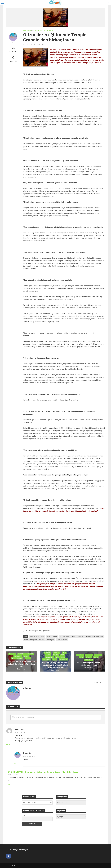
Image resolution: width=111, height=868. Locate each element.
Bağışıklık (82, 657)
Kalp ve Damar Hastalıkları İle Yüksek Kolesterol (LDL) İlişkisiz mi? (22, 665)
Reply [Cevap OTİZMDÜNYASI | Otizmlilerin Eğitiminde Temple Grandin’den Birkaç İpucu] (10, 784)
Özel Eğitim (49, 31)
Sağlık (26, 657)
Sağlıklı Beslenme (17, 660)
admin (13, 43)
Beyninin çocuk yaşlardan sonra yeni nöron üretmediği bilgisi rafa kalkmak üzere (55, 667)
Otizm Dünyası (60, 656)
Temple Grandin (62, 640)
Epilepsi (56, 654)
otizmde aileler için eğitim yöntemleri (72, 636)
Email (24, 815)
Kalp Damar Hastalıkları (21, 655)
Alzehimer (47, 651)
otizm (55, 636)
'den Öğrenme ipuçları (37, 636)
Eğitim (35, 31)
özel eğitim (51, 640)
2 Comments (13, 51)
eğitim (49, 636)
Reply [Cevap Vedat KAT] (17, 744)
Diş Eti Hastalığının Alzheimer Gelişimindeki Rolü (89, 664)
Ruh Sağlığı (51, 659)
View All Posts (99, 682)
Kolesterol (18, 657)
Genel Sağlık (49, 656)
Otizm (41, 31)
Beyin (65, 651)
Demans (48, 654)
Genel (63, 654)
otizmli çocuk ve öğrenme (95, 636)
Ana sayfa (27, 31)
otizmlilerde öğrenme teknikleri (34, 640)
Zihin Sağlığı (55, 661)
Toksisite (28, 660)
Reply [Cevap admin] (25, 763)
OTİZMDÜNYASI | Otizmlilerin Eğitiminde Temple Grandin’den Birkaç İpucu (43, 772)
